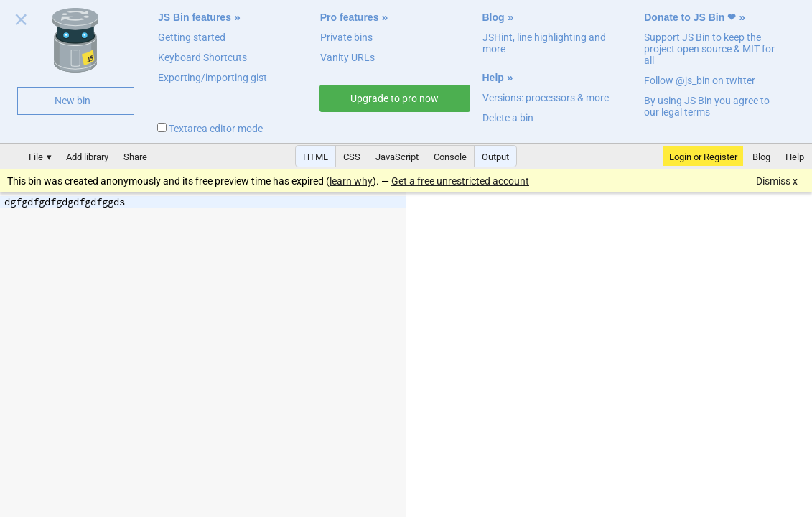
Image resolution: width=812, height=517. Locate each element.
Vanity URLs (347, 57)
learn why (351, 181)
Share (135, 157)
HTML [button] (316, 157)
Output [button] (495, 157)
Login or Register (703, 157)
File (36, 157)
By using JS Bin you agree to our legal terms (707, 106)
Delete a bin (508, 118)
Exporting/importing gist (213, 78)
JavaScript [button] (397, 157)
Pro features (350, 17)
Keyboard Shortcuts (202, 57)
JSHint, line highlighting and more (544, 43)
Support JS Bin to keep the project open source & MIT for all (709, 49)
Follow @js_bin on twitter (700, 80)
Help (493, 78)
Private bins (346, 37)
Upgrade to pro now (395, 98)
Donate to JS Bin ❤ (690, 17)
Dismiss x (777, 181)
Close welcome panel (21, 22)
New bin (73, 101)
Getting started (192, 37)
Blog (494, 17)
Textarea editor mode (210, 129)
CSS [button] (352, 157)
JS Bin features (195, 17)
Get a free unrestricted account (460, 181)
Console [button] (450, 157)
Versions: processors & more (546, 98)
